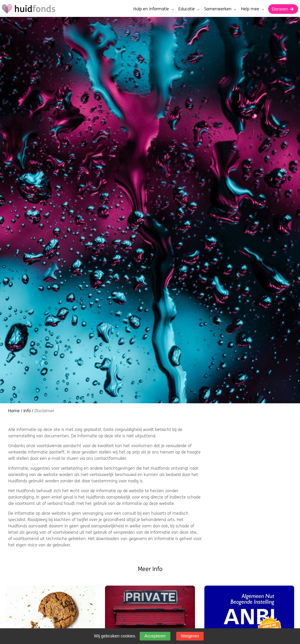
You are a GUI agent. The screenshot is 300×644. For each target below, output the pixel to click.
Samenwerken (220, 9)
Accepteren (155, 636)
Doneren (283, 9)
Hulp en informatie (154, 9)
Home (14, 411)
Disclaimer (44, 411)
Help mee (252, 9)
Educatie (189, 9)
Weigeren (190, 636)
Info (27, 411)
